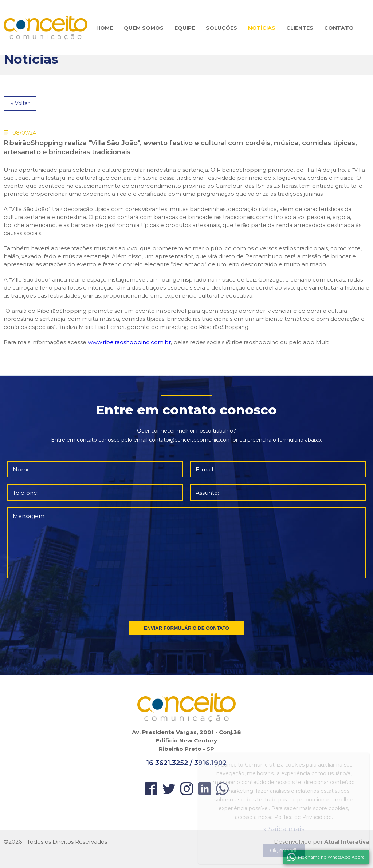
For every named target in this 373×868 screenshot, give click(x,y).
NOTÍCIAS (262, 28)
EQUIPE (185, 28)
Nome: (22, 469)
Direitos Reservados (80, 842)
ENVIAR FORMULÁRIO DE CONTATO (186, 628)
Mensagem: (29, 516)
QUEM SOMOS (144, 28)
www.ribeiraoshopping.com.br (129, 342)
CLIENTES (300, 28)
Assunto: (207, 493)
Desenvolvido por (322, 842)
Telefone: (25, 493)
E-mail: (205, 469)
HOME (105, 28)
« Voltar (20, 103)
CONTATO (339, 28)
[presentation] (187, 598)
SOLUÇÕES (221, 28)
